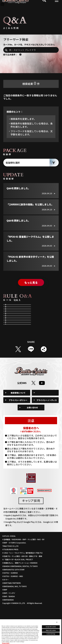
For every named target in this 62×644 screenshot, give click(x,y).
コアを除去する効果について (18, 358)
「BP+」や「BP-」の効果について (46, 358)
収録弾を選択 (13, 167)
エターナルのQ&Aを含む (35, 56)
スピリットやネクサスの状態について (47, 340)
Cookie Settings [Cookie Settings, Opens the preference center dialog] (51, 634)
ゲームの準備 (14, 313)
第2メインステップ (17, 331)
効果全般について (16, 349)
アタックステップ (45, 322)
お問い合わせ (32, 445)
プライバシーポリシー (18, 437)
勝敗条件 (41, 331)
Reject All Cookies (51, 630)
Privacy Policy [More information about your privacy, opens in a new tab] (6, 643)
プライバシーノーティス (47, 437)
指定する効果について (47, 349)
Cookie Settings (47, 430)
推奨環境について (18, 430)
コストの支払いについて (18, 340)
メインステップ (15, 322)
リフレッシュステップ (47, 313)
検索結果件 (31, 88)
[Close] (57, 622)
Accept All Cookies (51, 627)
